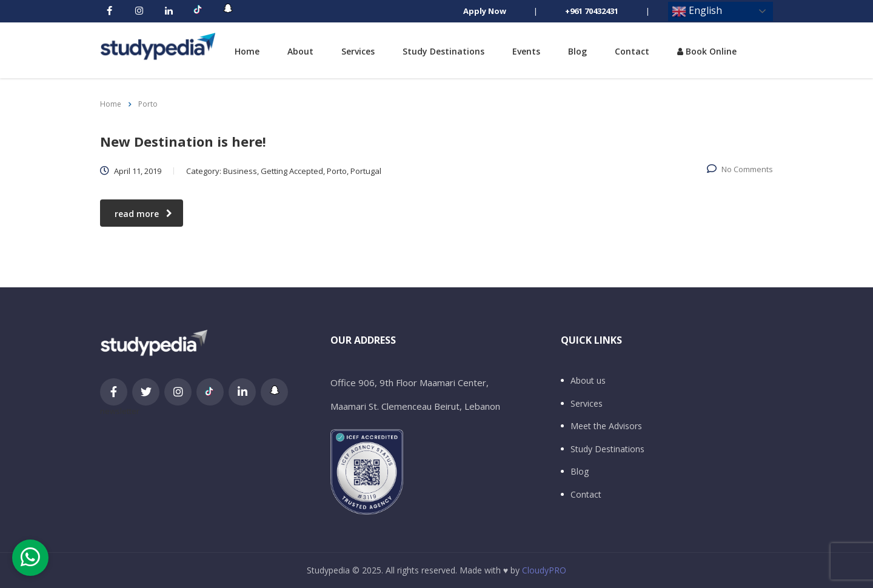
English (697, 11)
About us (588, 381)
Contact (632, 51)
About (300, 51)
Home (247, 51)
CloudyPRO (544, 570)
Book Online (707, 51)
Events (526, 51)
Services (358, 51)
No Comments (740, 169)
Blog (577, 51)
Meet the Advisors (606, 426)
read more (143, 214)
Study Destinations (443, 51)
